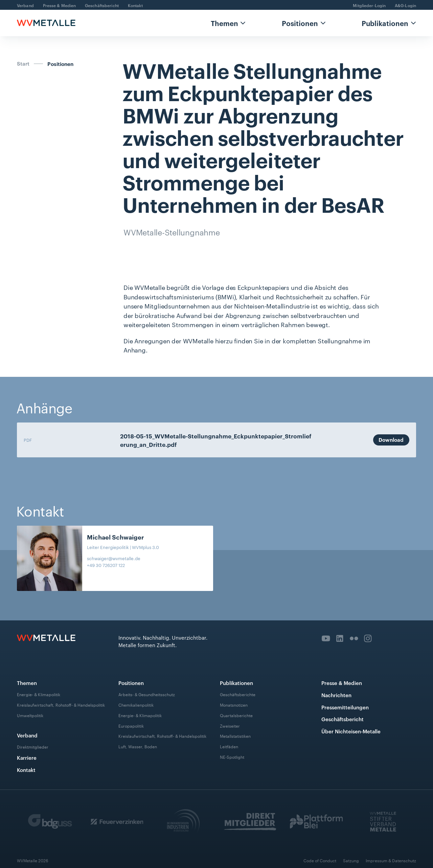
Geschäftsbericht (102, 5)
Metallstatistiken (235, 736)
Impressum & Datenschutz (391, 860)
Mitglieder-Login (369, 5)
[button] (228, 23)
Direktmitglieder (33, 747)
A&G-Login (405, 5)
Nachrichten (336, 695)
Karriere (27, 758)
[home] (46, 23)
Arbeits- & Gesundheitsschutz (147, 694)
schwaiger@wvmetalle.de (114, 558)
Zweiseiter (230, 725)
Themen (224, 23)
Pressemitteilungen (345, 707)
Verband (25, 5)
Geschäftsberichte (238, 694)
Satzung (351, 860)
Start (23, 64)
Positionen (300, 23)
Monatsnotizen (234, 705)
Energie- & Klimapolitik (39, 694)
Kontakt (135, 5)
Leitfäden (229, 746)
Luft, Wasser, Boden (138, 746)
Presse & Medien (60, 5)
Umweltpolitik (30, 715)
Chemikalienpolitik (136, 705)
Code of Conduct (320, 860)
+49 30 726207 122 (106, 565)
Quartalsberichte (236, 715)
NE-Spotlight (232, 757)
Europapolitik (131, 725)
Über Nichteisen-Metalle (351, 731)
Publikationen (385, 23)
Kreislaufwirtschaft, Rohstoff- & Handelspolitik (61, 705)
